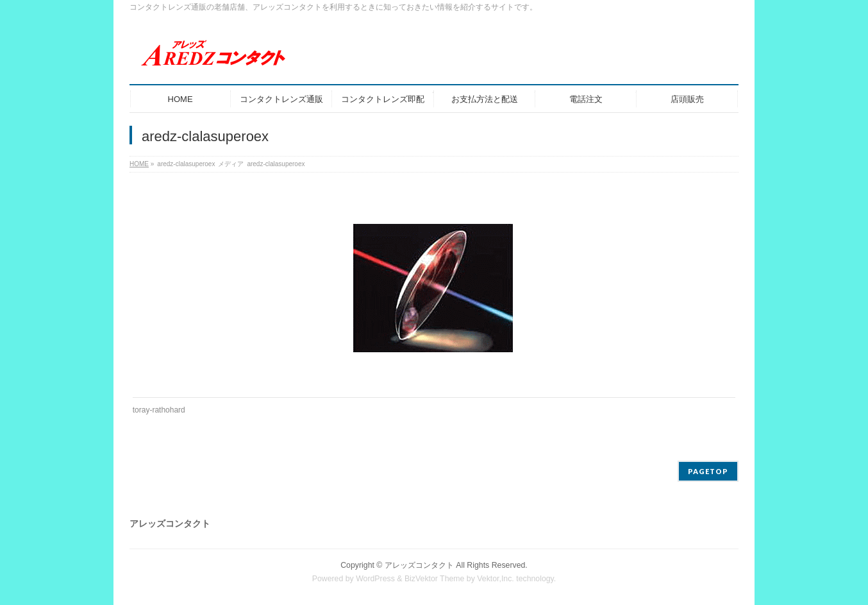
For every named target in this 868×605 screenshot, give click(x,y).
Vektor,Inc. (496, 579)
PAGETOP (708, 471)
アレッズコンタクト (419, 565)
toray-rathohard (159, 410)
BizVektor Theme (435, 579)
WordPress (375, 579)
